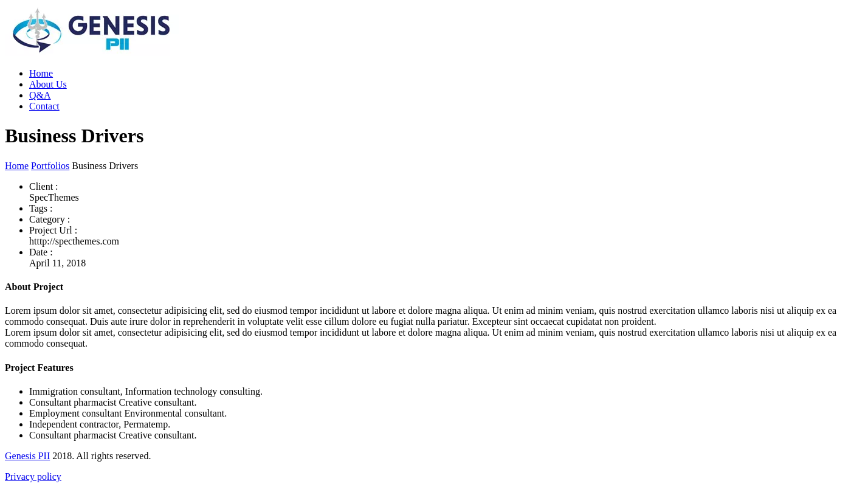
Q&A (40, 95)
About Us (48, 84)
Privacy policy (33, 476)
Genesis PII (27, 456)
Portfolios (50, 166)
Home (41, 73)
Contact (44, 106)
